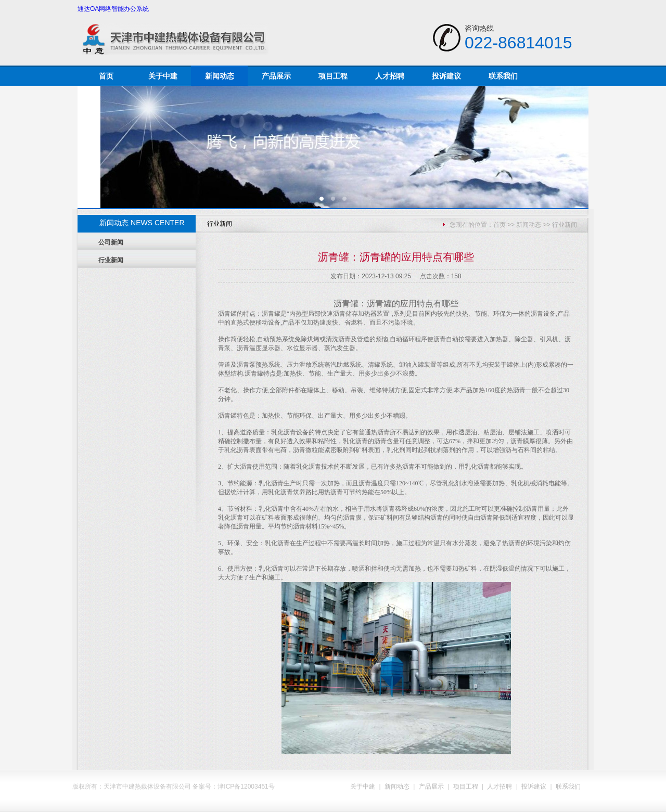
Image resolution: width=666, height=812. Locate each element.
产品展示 (276, 76)
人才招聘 (390, 76)
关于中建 (163, 76)
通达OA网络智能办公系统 (113, 9)
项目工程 (333, 76)
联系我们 (503, 76)
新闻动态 (220, 76)
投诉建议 (446, 76)
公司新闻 (111, 242)
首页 (106, 76)
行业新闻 (111, 260)
